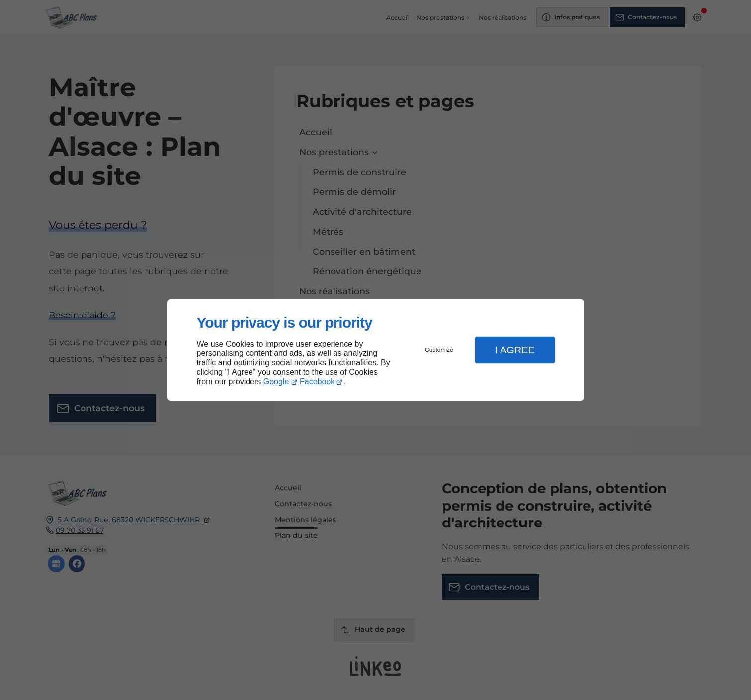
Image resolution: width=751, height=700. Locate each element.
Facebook (317, 382)
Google (276, 382)
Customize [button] (439, 350)
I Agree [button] (515, 350)
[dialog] (376, 350)
